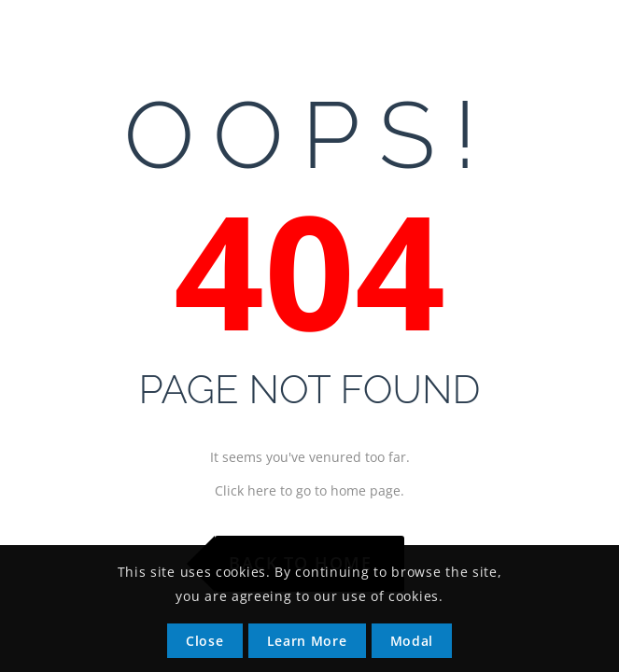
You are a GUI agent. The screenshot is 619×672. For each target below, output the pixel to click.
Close (205, 641)
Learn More (307, 641)
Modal (412, 641)
